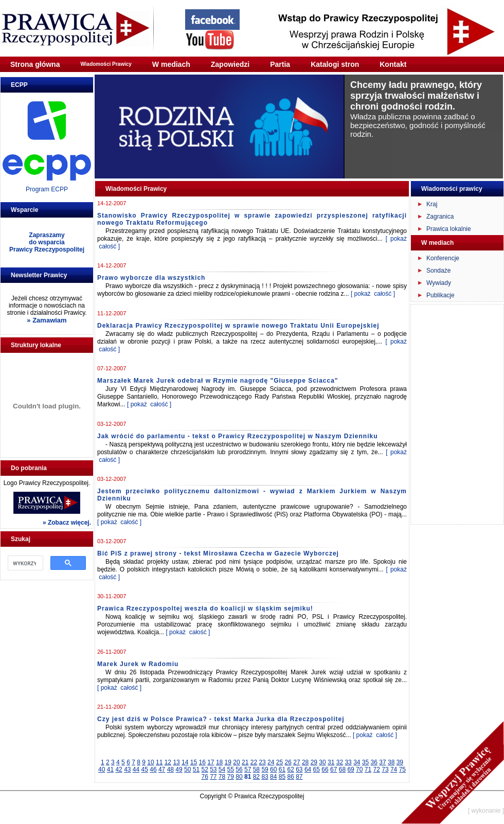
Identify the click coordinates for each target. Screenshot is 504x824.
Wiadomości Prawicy (106, 64)
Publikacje (440, 295)
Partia (280, 64)
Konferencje (443, 258)
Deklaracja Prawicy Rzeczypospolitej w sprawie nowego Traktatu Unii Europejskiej (238, 326)
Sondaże (438, 271)
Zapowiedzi (230, 64)
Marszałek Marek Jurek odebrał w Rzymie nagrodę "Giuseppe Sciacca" (218, 381)
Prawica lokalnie (449, 229)
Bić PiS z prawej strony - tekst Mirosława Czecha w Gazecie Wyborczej (218, 553)
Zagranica (440, 217)
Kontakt (393, 64)
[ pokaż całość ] (373, 294)
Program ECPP (47, 189)
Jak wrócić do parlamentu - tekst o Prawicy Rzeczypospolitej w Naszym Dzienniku (237, 436)
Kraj (432, 204)
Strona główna (35, 64)
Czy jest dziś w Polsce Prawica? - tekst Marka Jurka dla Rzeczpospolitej (221, 719)
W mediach (171, 64)
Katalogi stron (335, 64)
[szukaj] (24, 563)
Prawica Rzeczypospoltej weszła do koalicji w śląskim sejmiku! (205, 608)
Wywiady (439, 283)
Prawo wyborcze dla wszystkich (151, 278)
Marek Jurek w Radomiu (138, 664)
